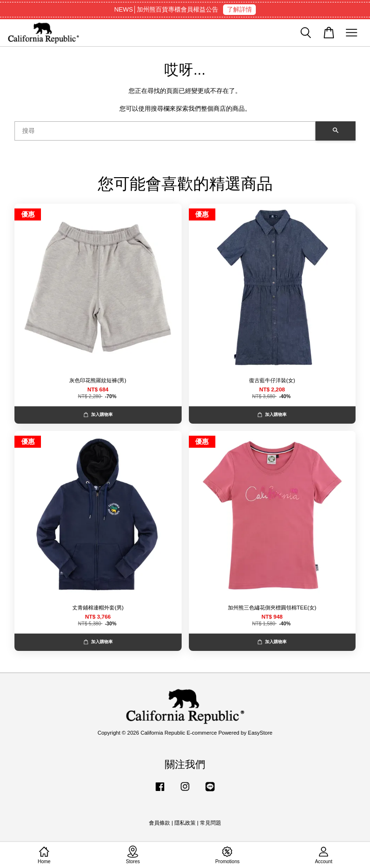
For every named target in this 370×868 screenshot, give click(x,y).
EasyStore (260, 733)
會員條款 (159, 823)
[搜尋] (165, 131)
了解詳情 (239, 9)
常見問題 (211, 823)
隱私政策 (185, 823)
